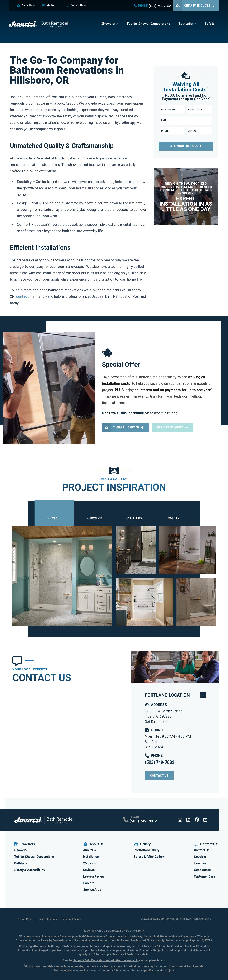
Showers (108, 24)
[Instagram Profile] (180, 820)
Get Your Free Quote (186, 146)
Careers (89, 883)
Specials (200, 857)
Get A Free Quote (194, 6)
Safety (210, 24)
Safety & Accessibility (30, 870)
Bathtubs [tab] (134, 514)
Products (25, 844)
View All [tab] (54, 514)
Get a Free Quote (173, 427)
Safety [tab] (174, 514)
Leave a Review (94, 876)
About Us (24, 5)
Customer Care (204, 876)
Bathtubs (186, 24)
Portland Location (175, 695)
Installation (91, 857)
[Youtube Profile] (205, 820)
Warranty (90, 863)
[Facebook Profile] (197, 820)
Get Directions (156, 722)
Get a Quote (202, 870)
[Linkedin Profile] (188, 820)
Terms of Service (48, 919)
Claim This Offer (123, 427)
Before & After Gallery (149, 857)
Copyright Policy (71, 919)
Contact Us (75, 5)
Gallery (49, 5)
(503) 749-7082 (159, 762)
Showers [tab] (94, 514)
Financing (201, 863)
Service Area (92, 890)
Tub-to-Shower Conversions (148, 24)
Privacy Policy (25, 919)
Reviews (89, 870)
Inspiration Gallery (146, 850)
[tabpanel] (114, 576)
